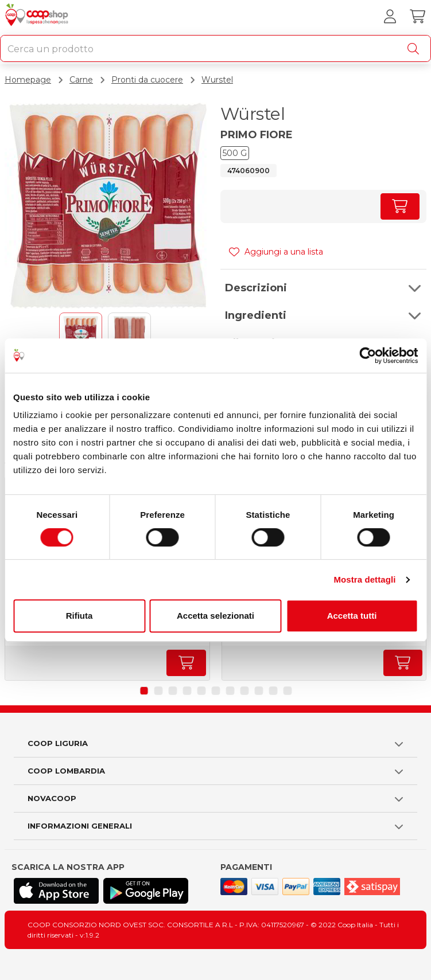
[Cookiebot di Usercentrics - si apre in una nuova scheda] (368, 356)
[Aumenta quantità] (400, 206)
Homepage (28, 80)
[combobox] (215, 48)
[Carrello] (417, 17)
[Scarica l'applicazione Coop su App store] (56, 891)
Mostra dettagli (364, 579)
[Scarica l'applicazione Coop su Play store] (146, 891)
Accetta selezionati (215, 616)
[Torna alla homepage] (38, 17)
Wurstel (217, 80)
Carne (81, 80)
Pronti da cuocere (147, 80)
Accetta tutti (352, 616)
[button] (324, 288)
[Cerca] (416, 49)
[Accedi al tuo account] (390, 17)
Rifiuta (79, 616)
